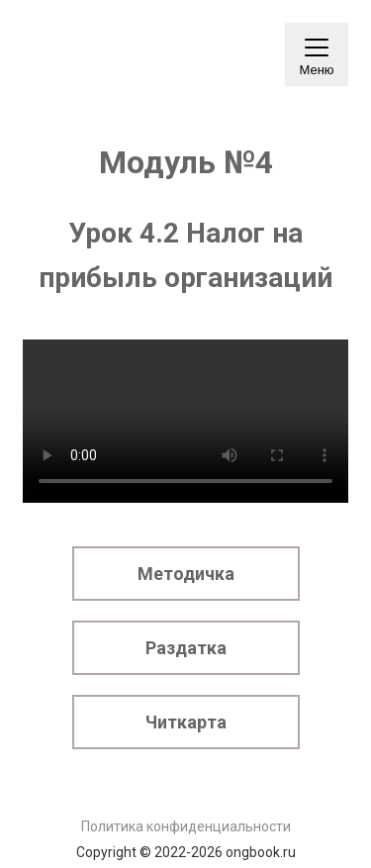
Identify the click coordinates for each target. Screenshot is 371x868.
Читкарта (186, 722)
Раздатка (186, 648)
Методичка (186, 574)
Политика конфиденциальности (186, 826)
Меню (316, 62)
